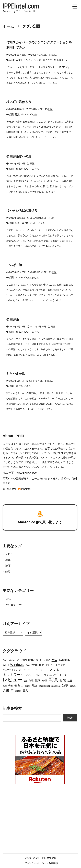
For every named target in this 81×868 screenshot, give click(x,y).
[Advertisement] (40, 820)
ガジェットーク (14, 605)
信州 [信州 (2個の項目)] (25, 681)
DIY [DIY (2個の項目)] (18, 660)
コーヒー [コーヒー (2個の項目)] (44, 670)
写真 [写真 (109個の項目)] (54, 680)
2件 (35, 115)
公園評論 (13, 319)
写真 (17, 115)
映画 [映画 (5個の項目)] (10, 686)
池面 (8, 566)
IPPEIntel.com (21, 6)
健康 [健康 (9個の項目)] (38, 680)
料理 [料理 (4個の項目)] (70, 681)
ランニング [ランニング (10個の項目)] (51, 675)
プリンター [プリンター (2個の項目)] (30, 675)
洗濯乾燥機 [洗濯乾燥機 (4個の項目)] (44, 686)
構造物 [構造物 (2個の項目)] (27, 686)
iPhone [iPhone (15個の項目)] (33, 660)
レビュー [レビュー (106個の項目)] (12, 680)
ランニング (29, 60)
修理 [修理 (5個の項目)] (31, 680)
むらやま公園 (16, 374)
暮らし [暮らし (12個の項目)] (19, 685)
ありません (62, 60)
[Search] (32, 718)
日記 (54, 55)
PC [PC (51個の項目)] (54, 659)
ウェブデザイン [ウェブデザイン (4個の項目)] (10, 670)
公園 (39, 60)
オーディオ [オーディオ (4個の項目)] (24, 670)
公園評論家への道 (19, 156)
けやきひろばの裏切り (22, 211)
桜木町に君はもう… (20, 102)
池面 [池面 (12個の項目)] (35, 685)
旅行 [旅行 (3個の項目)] (5, 686)
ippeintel (9, 489)
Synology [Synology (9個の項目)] (65, 660)
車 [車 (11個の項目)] (12, 690)
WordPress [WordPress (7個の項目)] (38, 665)
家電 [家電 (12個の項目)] (63, 680)
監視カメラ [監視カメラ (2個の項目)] (56, 686)
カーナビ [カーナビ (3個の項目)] (35, 670)
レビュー (11, 554)
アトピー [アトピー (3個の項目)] (50, 665)
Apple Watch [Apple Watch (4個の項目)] (9, 660)
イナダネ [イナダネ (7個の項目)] (60, 665)
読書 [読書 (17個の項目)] (6, 690)
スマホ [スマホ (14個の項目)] (54, 670)
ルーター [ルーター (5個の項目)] (64, 675)
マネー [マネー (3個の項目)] (39, 675)
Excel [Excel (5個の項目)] (24, 660)
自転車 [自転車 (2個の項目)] (73, 686)
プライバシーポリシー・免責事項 (41, 863)
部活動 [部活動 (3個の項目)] (18, 691)
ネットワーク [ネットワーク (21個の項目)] (13, 675)
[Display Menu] (75, 6)
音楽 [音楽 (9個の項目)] (25, 691)
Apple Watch (16, 60)
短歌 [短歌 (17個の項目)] (65, 685)
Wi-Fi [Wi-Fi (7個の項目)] (6, 665)
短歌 (8, 572)
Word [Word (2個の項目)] (28, 665)
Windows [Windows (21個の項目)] (17, 665)
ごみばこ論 (14, 265)
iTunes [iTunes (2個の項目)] (42, 660)
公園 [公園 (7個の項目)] (45, 680)
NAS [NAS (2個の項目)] (48, 660)
